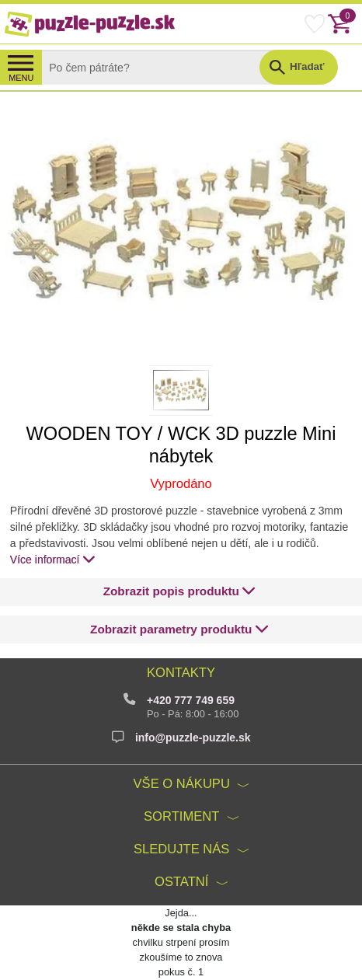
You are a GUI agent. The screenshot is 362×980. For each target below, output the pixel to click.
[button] (179, 592)
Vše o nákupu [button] (182, 784)
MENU (21, 78)
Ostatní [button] (181, 882)
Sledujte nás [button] (181, 849)
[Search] (163, 67)
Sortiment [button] (181, 816)
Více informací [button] (53, 559)
